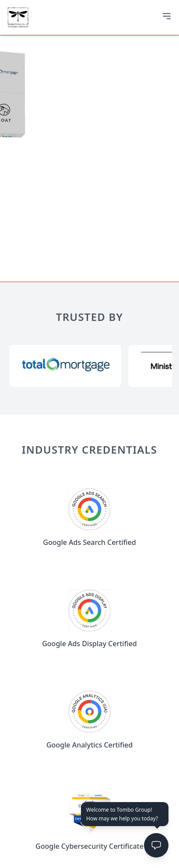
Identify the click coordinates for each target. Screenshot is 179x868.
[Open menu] (167, 16)
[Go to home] (18, 17)
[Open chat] (156, 845)
